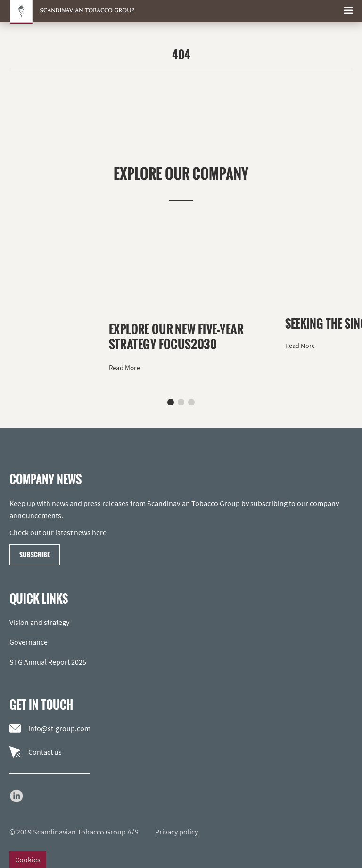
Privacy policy (177, 832)
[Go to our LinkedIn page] (16, 796)
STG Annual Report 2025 (48, 662)
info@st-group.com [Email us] (50, 728)
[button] (171, 402)
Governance (29, 642)
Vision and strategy (39, 622)
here (99, 532)
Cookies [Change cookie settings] (28, 860)
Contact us (36, 752)
